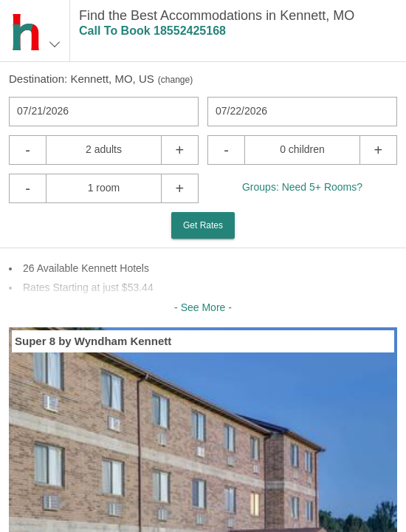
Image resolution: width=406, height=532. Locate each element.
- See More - (203, 307)
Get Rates (203, 225)
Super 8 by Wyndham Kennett (93, 341)
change (175, 80)
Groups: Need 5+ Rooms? (302, 187)
